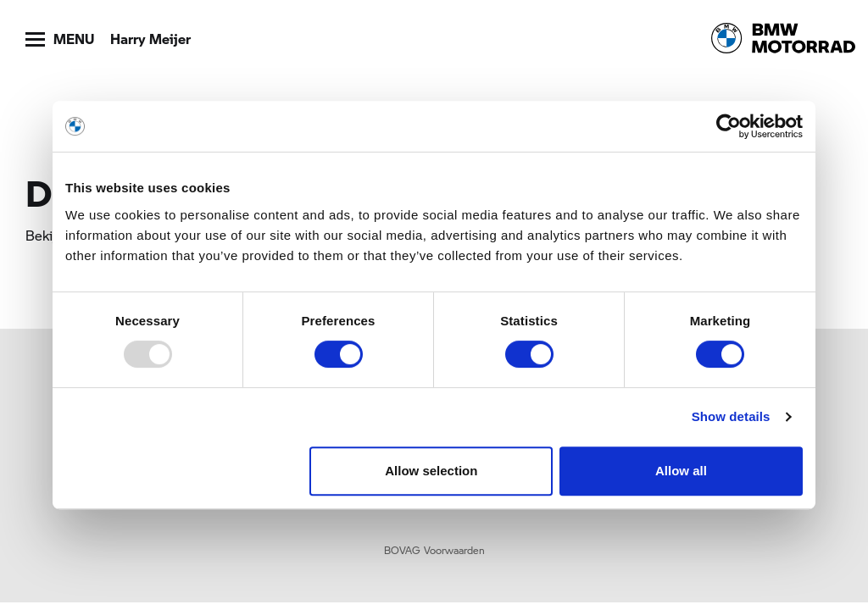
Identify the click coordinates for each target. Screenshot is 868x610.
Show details (731, 416)
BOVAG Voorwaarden (434, 550)
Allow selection (431, 471)
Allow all (681, 471)
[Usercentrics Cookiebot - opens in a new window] (729, 126)
